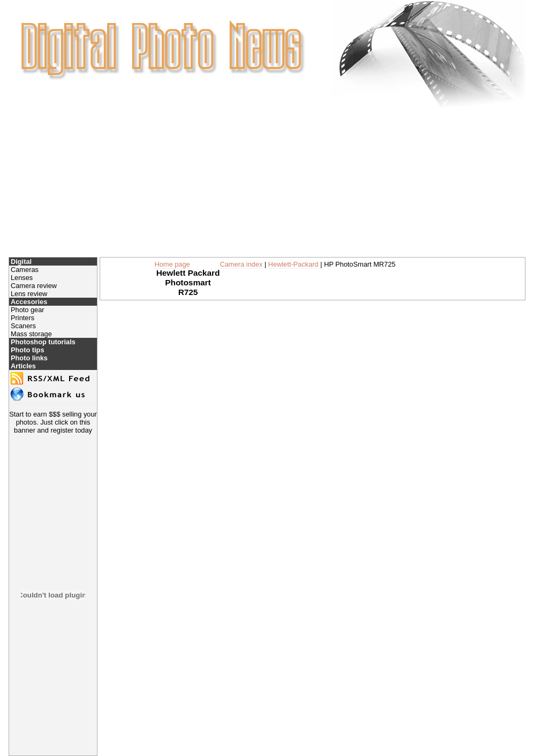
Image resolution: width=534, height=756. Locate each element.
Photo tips (28, 350)
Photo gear (28, 310)
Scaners (23, 326)
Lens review (29, 294)
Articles (23, 366)
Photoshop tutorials (43, 342)
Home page (172, 264)
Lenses (22, 278)
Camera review (34, 286)
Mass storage (31, 334)
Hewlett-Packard (294, 264)
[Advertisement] (267, 182)
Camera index (242, 264)
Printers (22, 318)
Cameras (25, 270)
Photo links (29, 358)
